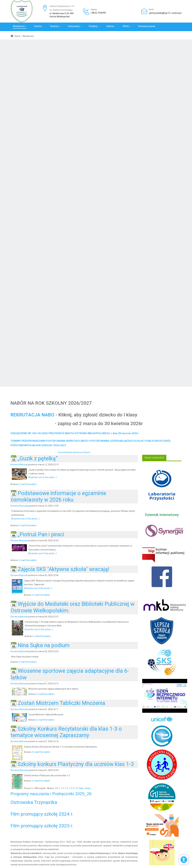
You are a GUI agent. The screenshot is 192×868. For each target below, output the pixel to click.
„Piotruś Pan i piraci (41, 534)
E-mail (22, 484)
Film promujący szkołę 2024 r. (42, 814)
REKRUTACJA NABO (32, 415)
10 (77, 788)
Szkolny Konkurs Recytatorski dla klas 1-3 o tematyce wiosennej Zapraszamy (66, 732)
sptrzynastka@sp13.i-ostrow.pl (165, 13)
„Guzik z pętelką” (38, 459)
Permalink (31, 484)
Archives (78, 452)
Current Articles (65, 452)
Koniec (88, 788)
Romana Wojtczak (19, 465)
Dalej (81, 788)
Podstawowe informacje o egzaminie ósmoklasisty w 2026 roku (58, 497)
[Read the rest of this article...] (42, 477)
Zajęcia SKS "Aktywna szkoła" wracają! (63, 569)
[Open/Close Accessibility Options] (184, 860)
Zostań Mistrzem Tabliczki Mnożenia (61, 703)
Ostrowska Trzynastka (34, 802)
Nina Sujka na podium (44, 645)
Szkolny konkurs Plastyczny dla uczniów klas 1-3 (76, 764)
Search (87, 452)
